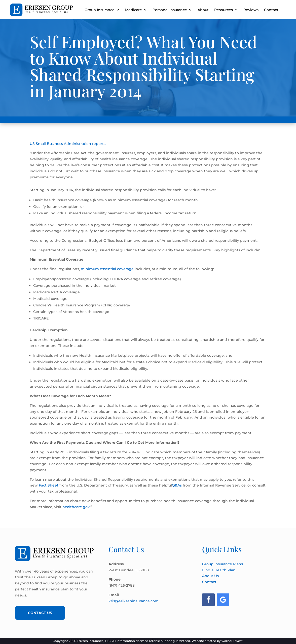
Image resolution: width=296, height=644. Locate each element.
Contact (271, 10)
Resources (224, 10)
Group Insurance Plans (223, 564)
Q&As (177, 485)
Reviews (251, 10)
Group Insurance (100, 10)
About (203, 10)
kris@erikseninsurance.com (134, 601)
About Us (210, 576)
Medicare (134, 10)
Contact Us (40, 613)
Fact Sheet (49, 485)
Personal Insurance (170, 10)
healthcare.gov (76, 507)
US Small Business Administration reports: (68, 144)
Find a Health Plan (219, 570)
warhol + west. (232, 641)
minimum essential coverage (107, 269)
